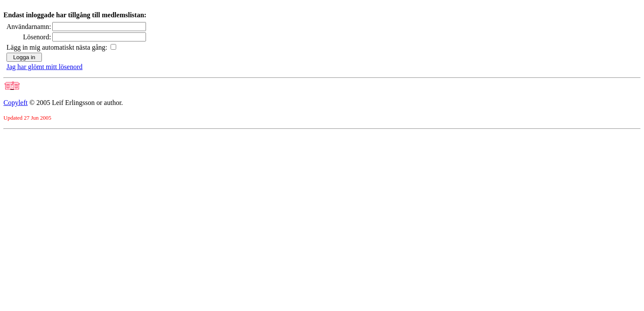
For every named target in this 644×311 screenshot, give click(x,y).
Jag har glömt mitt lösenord (44, 67)
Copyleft (16, 103)
